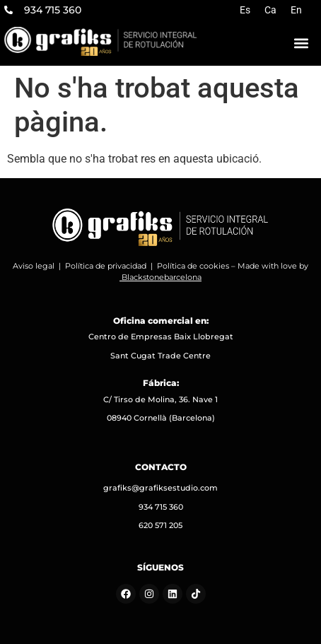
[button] (301, 43)
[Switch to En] (296, 10)
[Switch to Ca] (270, 10)
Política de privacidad (106, 266)
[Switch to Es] (245, 10)
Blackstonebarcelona (162, 277)
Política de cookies (193, 266)
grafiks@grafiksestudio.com (160, 488)
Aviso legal (34, 266)
